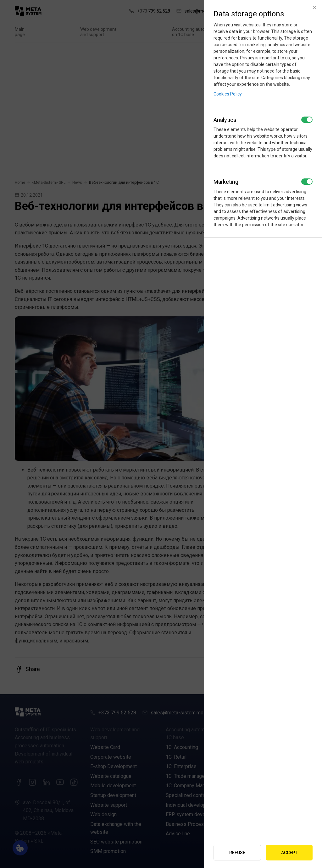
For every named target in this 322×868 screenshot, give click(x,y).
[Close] (314, 8)
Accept (289, 853)
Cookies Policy (228, 94)
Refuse (237, 853)
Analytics (225, 120)
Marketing (226, 182)
